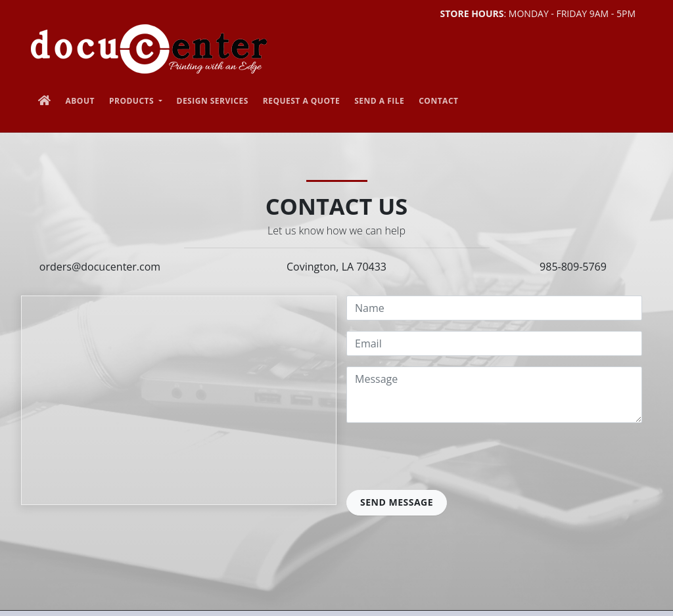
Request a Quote (301, 101)
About (80, 101)
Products (133, 101)
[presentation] (446, 459)
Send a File (379, 101)
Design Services (213, 101)
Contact (438, 101)
